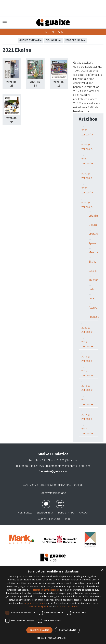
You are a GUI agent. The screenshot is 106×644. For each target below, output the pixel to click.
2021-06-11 (59, 84)
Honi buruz (25, 513)
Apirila (92, 243)
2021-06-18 (35, 84)
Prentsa (53, 32)
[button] (53, 638)
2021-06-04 (12, 120)
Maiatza (93, 252)
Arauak (84, 513)
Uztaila (93, 271)
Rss (67, 519)
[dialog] (53, 605)
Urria (91, 298)
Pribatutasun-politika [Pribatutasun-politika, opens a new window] (68, 607)
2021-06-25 (12, 84)
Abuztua (93, 280)
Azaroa (93, 308)
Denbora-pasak (75, 40)
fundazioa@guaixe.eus (53, 471)
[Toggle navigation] (5, 23)
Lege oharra (45, 513)
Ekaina (92, 262)
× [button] (102, 570)
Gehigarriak (54, 40)
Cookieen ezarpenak (38, 607)
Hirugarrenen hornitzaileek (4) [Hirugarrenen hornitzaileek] (45, 590)
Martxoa (94, 234)
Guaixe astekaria (31, 40)
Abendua (94, 317)
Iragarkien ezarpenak (34, 603)
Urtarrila (93, 216)
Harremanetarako (48, 519)
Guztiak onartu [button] (39, 630)
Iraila (91, 289)
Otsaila (93, 225)
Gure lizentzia (31, 485)
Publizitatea (66, 513)
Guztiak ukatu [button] (67, 630)
